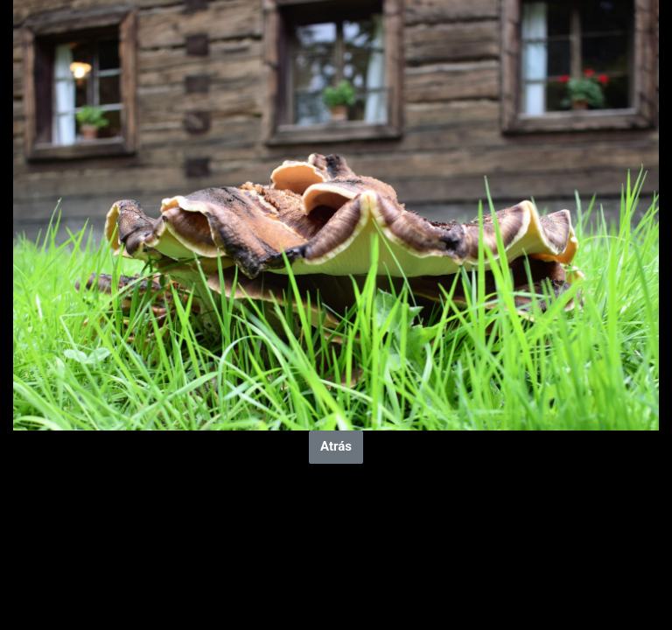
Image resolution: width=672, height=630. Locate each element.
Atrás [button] (336, 446)
